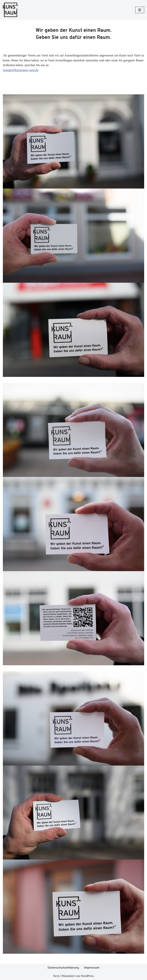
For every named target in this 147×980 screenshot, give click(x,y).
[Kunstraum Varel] (10, 10)
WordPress (87, 976)
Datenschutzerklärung (63, 968)
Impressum (92, 968)
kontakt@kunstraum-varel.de (21, 70)
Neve (56, 976)
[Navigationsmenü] (140, 10)
